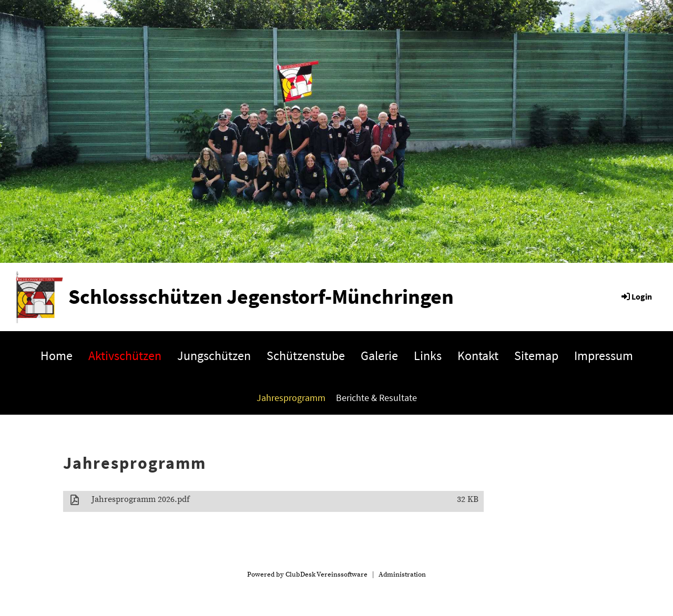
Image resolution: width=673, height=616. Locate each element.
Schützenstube (306, 356)
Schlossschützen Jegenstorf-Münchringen (261, 296)
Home (57, 356)
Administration (402, 574)
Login (636, 296)
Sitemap (536, 356)
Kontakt (478, 356)
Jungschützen (214, 356)
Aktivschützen (125, 356)
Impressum (604, 356)
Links (428, 356)
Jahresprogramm (291, 398)
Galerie (379, 356)
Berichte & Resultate (376, 398)
